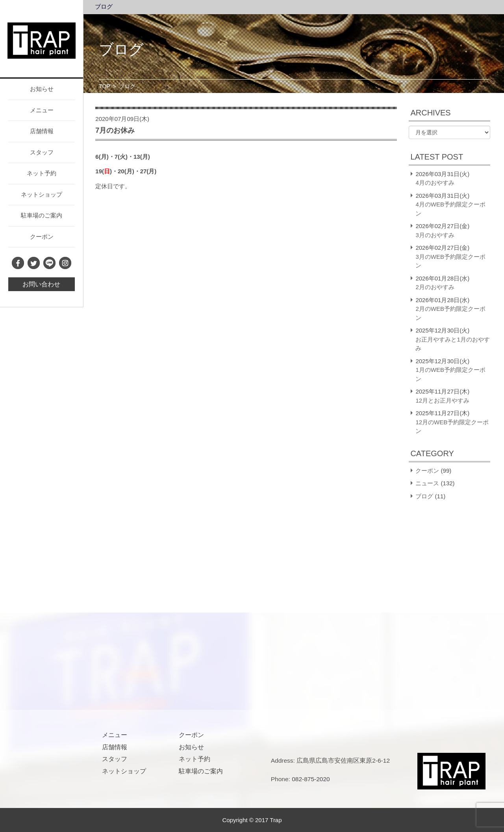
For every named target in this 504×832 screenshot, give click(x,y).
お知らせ (42, 89)
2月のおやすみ (435, 287)
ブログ (104, 7)
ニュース (427, 483)
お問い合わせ (41, 284)
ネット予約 (42, 173)
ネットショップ (42, 194)
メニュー (42, 110)
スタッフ (42, 152)
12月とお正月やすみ (442, 400)
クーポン (42, 237)
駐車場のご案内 (42, 215)
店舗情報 (42, 131)
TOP (105, 86)
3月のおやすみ (435, 235)
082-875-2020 (311, 779)
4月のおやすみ (435, 183)
